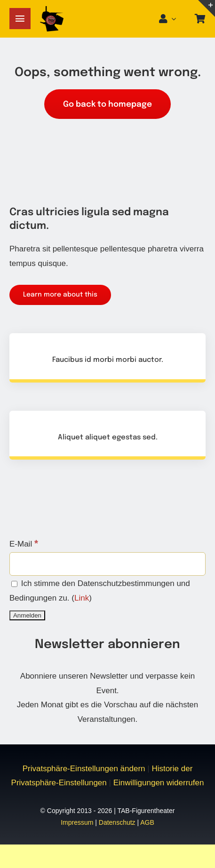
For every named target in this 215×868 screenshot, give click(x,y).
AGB (147, 822)
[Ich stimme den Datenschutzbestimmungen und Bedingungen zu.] (14, 584)
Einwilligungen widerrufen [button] (159, 783)
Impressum (77, 822)
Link (82, 598)
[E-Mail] (107, 564)
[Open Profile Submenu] (176, 19)
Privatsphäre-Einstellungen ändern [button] (84, 769)
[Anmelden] (27, 615)
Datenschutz (117, 822)
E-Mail (24, 544)
